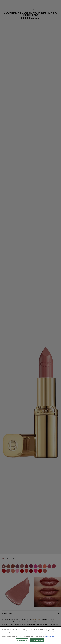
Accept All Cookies (37, 640)
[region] (30, 635)
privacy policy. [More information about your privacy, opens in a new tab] (50, 637)
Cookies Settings (22, 640)
